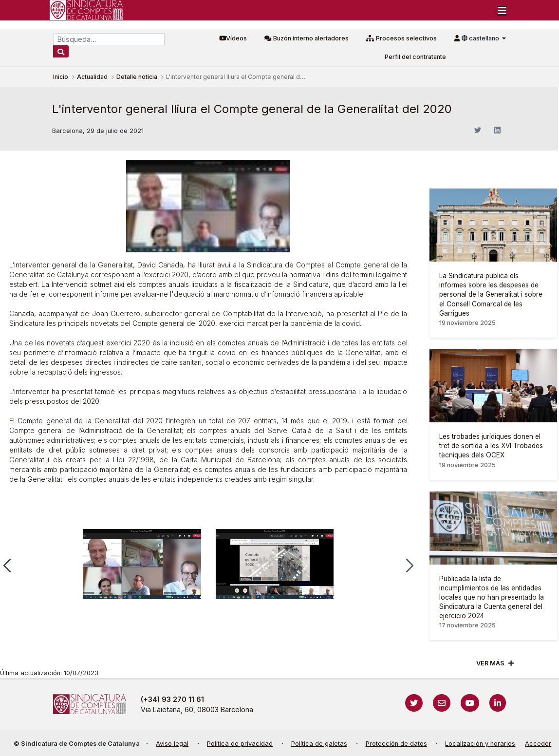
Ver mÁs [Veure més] (490, 663)
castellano (481, 38)
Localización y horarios (480, 744)
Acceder (538, 744)
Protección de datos (396, 744)
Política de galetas (319, 744)
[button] (410, 566)
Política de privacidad (240, 744)
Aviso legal (172, 744)
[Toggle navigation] (502, 10)
